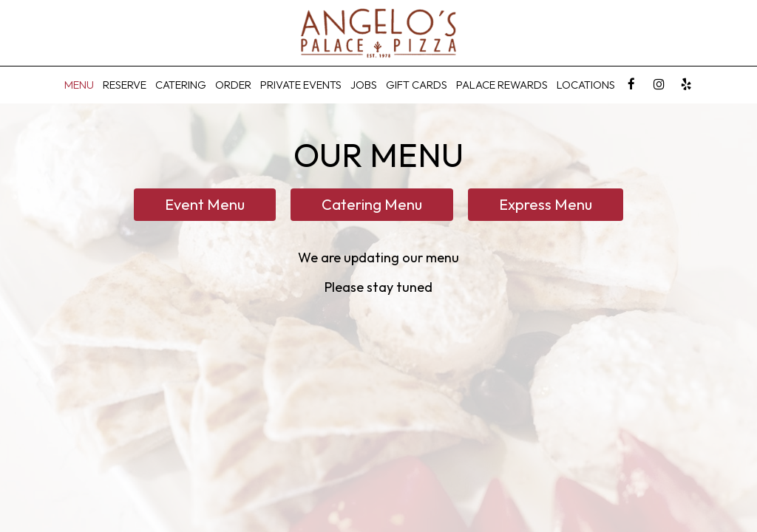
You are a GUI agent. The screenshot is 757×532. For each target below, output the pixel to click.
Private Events (301, 85)
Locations (586, 85)
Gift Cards (417, 85)
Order (233, 85)
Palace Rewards (502, 85)
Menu (79, 85)
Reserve (125, 85)
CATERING (181, 85)
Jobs (364, 85)
